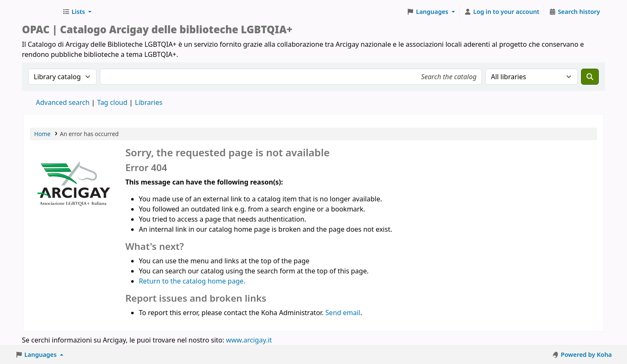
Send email (343, 313)
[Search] (590, 77)
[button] (77, 12)
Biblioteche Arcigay (40, 12)
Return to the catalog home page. (192, 281)
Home (42, 134)
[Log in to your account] (502, 12)
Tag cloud (112, 102)
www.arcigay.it (249, 340)
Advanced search (63, 102)
